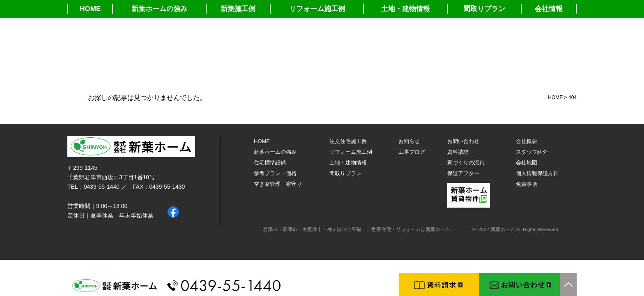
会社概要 (527, 141)
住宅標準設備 (270, 163)
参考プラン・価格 (275, 173)
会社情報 (549, 9)
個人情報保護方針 (537, 173)
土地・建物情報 (406, 9)
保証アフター (463, 173)
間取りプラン (484, 9)
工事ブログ (412, 152)
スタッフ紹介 (532, 152)
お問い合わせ (463, 141)
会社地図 (527, 163)
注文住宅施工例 (348, 141)
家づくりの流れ (466, 163)
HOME (90, 9)
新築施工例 (238, 9)
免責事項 (527, 184)
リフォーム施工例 (317, 9)
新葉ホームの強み (159, 9)
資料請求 (458, 152)
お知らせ (409, 141)
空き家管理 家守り (278, 184)
